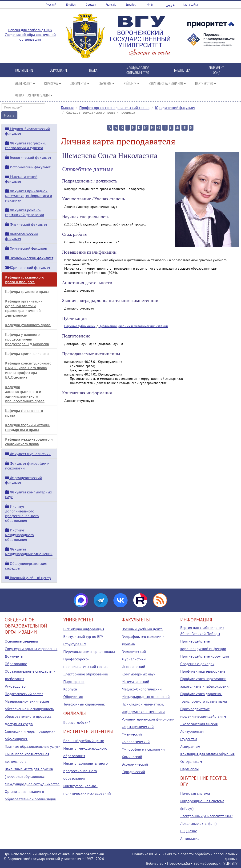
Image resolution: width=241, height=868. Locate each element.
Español (131, 5)
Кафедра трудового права (27, 291)
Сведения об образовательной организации (30, 37)
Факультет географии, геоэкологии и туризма (25, 145)
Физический (132, 734)
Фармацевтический (138, 727)
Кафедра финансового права (24, 413)
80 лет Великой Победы (200, 634)
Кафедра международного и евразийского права (29, 442)
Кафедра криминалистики (27, 353)
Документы (14, 656)
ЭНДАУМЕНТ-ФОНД (217, 70)
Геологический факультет (28, 157)
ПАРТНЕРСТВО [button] (206, 83)
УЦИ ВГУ (230, 863)
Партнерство (74, 682)
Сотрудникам (191, 761)
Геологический (134, 651)
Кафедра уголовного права (28, 325)
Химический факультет (26, 248)
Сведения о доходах (197, 664)
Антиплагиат (191, 838)
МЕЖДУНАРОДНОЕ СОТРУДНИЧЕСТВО (138, 70)
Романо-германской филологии (148, 719)
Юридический (133, 772)
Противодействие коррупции (205, 656)
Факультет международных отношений (29, 551)
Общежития (73, 697)
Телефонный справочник (84, 704)
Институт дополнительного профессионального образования (22, 513)
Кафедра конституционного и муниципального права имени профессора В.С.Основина (28, 370)
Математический (135, 682)
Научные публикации (80, 326)
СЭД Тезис (189, 831)
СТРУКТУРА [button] (53, 83)
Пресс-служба (179, 863)
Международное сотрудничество (32, 784)
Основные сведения (21, 641)
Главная (67, 108)
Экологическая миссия (199, 724)
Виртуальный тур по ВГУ (83, 636)
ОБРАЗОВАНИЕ (59, 70)
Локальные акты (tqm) (198, 823)
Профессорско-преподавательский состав (114, 108)
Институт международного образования (20, 535)
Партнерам (189, 769)
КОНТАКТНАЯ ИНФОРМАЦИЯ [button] (34, 95)
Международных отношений (146, 697)
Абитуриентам (192, 731)
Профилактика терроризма (203, 671)
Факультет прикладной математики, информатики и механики (29, 196)
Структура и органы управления (31, 649)
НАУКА (93, 70)
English (71, 5)
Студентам (189, 739)
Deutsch (91, 5)
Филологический (136, 742)
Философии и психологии (143, 749)
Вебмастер (155, 863)
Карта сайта (190, 5)
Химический (132, 757)
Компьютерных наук (139, 674)
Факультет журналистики (28, 454)
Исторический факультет (28, 167)
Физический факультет (26, 224)
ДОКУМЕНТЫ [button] (80, 83)
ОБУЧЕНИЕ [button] (106, 83)
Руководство (15, 686)
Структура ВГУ (75, 644)
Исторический (133, 666)
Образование (16, 664)
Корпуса (70, 689)
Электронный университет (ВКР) (207, 816)
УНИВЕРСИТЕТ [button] (25, 83)
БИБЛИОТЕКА (182, 70)
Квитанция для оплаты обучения (207, 754)
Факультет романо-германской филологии (25, 212)
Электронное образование (86, 674)
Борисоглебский (77, 722)
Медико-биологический (142, 689)
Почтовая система (195, 793)
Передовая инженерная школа (89, 651)
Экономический (135, 764)
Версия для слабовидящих (30, 30)
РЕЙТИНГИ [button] (132, 83)
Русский (51, 5)
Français (111, 5)
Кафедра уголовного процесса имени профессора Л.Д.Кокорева (27, 339)
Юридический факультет (175, 108)
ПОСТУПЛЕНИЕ (24, 70)
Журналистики (134, 659)
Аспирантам (190, 746)
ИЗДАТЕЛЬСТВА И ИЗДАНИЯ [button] (167, 83)
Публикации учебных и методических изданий (133, 326)
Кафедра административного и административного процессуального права (25, 394)
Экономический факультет (29, 258)
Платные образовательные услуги (33, 746)
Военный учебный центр (28, 578)
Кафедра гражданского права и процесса (25, 279)
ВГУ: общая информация (84, 629)
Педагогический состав (24, 694)
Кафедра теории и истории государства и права (28, 427)
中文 (150, 5)
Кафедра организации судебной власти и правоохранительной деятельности (24, 308)
